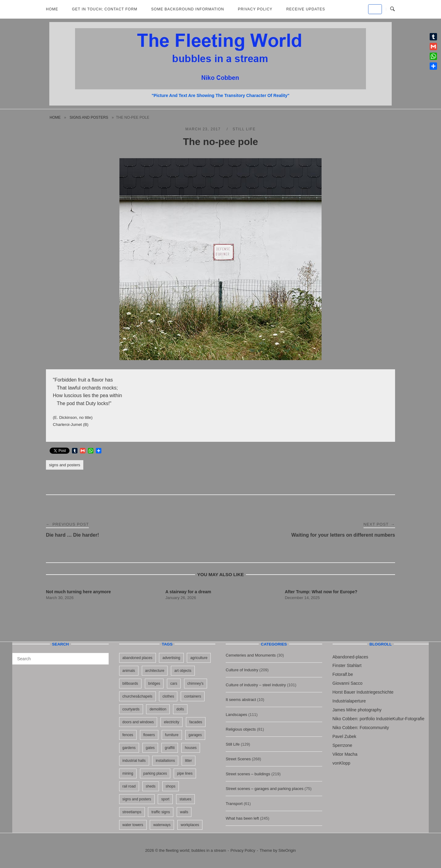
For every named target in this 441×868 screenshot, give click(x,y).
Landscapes (236, 715)
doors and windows (138, 722)
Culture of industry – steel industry (256, 685)
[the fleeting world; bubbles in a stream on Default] (375, 9)
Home (52, 9)
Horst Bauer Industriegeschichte (363, 692)
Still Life (244, 129)
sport (165, 799)
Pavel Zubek (345, 736)
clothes (168, 696)
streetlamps (132, 812)
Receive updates (306, 9)
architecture (155, 671)
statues (185, 799)
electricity (171, 722)
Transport (234, 804)
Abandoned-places (351, 657)
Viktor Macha (345, 754)
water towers (133, 825)
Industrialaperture (349, 701)
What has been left (242, 818)
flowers (149, 735)
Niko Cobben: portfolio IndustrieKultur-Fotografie (379, 719)
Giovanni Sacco (348, 683)
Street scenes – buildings (248, 774)
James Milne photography (357, 710)
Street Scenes (238, 759)
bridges (154, 684)
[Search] (102, 656)
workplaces (190, 825)
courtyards (131, 709)
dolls (180, 709)
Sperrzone (343, 745)
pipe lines (185, 773)
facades (196, 722)
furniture (172, 735)
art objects (183, 671)
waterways (162, 825)
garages (195, 735)
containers (192, 696)
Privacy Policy (255, 9)
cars (174, 684)
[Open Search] (392, 9)
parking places (155, 773)
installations (165, 761)
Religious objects (241, 729)
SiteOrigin (287, 850)
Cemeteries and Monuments (251, 655)
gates (150, 748)
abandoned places (138, 658)
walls (184, 812)
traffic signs (160, 812)
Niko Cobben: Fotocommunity (361, 728)
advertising (171, 658)
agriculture (199, 658)
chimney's (196, 684)
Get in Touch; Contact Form (105, 9)
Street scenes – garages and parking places (265, 789)
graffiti (170, 748)
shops (171, 786)
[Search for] (60, 659)
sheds (151, 786)
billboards (130, 684)
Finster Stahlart (347, 665)
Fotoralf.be (343, 674)
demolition (158, 709)
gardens (129, 748)
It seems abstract (241, 700)
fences (128, 735)
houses (191, 748)
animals (129, 671)
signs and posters (89, 117)
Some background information (188, 9)
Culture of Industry (242, 670)
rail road (129, 786)
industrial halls (134, 761)
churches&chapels (138, 696)
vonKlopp (341, 763)
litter (188, 761)
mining (128, 773)
